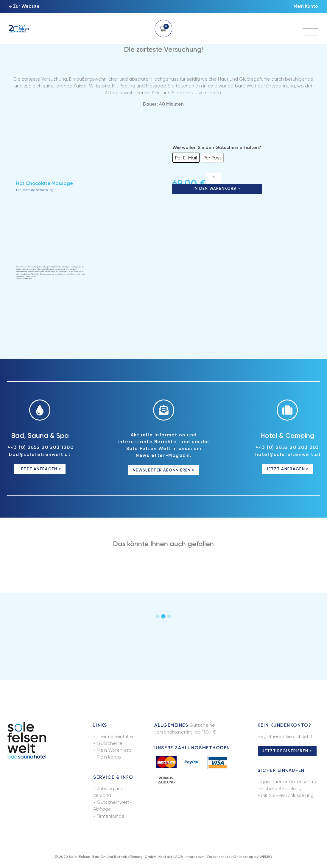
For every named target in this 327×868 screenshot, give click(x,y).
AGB (179, 857)
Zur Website (27, 7)
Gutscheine (110, 744)
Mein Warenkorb (114, 751)
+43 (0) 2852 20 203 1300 (41, 448)
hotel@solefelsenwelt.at (288, 455)
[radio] (186, 158)
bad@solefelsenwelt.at (40, 455)
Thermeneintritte (115, 737)
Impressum (195, 857)
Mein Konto (306, 7)
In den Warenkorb (215, 189)
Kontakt (165, 857)
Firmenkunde (111, 817)
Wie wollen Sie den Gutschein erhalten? (217, 148)
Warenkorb (163, 29)
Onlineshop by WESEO (253, 857)
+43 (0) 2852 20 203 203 (287, 448)
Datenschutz (219, 857)
